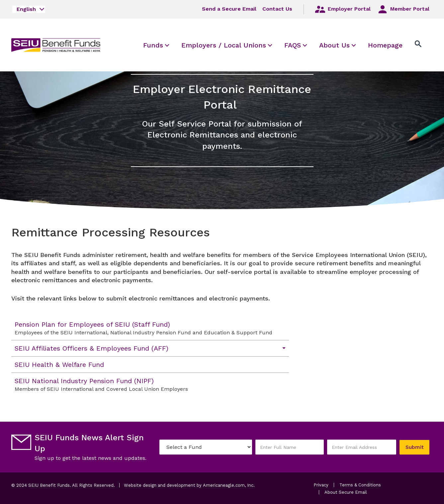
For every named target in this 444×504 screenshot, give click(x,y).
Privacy (321, 485)
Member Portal (403, 9)
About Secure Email (346, 492)
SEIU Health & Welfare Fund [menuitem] (59, 365)
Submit (414, 447)
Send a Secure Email (229, 9)
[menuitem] (153, 45)
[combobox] (29, 9)
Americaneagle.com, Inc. (229, 485)
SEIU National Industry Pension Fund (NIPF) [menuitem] (147, 385)
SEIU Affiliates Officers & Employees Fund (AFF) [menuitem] (91, 348)
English (26, 9)
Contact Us (277, 9)
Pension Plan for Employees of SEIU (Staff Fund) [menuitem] (147, 328)
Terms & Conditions (360, 485)
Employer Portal (342, 9)
